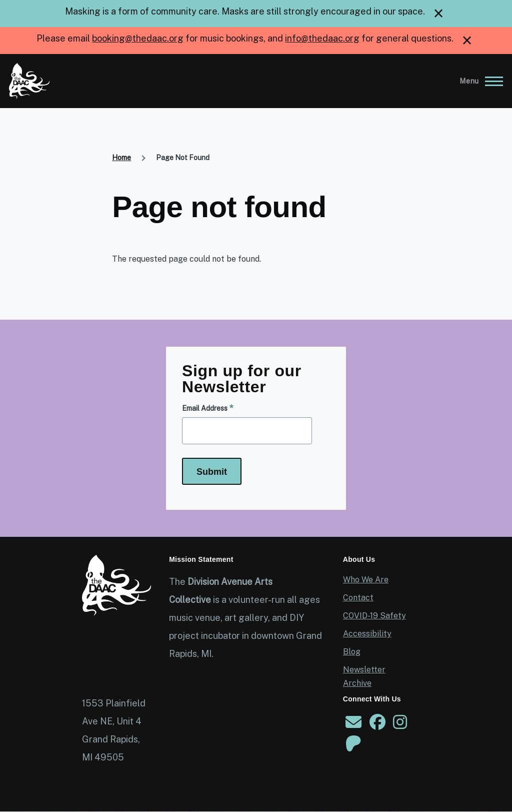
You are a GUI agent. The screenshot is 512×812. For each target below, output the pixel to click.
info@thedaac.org (322, 38)
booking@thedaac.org (138, 38)
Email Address (205, 408)
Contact (358, 598)
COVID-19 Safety (374, 616)
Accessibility (367, 634)
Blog (352, 652)
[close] (438, 14)
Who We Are (366, 580)
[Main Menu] (478, 81)
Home (121, 158)
